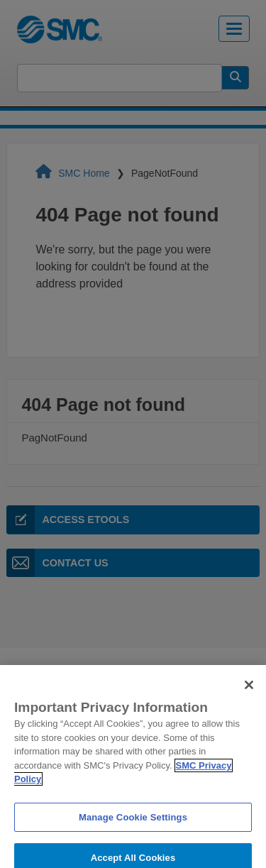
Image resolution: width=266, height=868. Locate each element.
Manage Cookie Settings (133, 826)
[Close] (249, 693)
